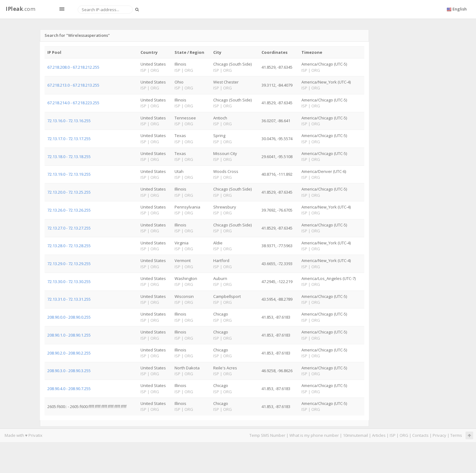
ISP (393, 435)
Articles (379, 435)
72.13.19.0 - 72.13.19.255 (69, 174)
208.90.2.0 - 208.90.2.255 (69, 353)
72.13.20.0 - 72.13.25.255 (69, 192)
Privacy (439, 435)
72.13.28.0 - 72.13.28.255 (69, 246)
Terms (456, 435)
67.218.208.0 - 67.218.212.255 (73, 67)
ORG (404, 435)
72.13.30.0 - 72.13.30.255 (69, 282)
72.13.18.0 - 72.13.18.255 (69, 157)
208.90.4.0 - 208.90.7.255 (69, 389)
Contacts (420, 435)
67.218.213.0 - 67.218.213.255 (73, 85)
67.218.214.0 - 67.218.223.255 (73, 103)
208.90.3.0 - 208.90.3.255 (69, 371)
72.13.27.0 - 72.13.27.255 (69, 228)
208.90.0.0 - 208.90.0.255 (69, 317)
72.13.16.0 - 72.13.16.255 (69, 121)
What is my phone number (314, 435)
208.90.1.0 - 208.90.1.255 (69, 335)
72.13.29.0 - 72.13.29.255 (69, 264)
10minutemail (355, 435)
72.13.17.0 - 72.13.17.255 (69, 139)
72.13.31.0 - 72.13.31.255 (69, 299)
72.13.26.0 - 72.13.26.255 (69, 210)
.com (20, 9)
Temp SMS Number (267, 435)
